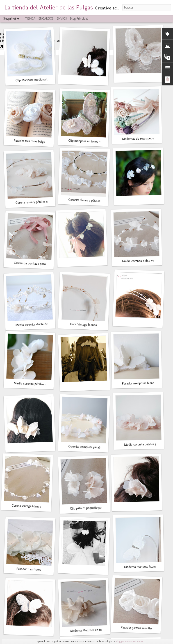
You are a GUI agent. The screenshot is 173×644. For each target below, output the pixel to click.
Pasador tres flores (29, 569)
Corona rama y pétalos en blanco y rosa (41, 202)
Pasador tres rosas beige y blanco (35, 141)
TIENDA (30, 19)
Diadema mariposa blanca (141, 567)
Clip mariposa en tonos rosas (87, 141)
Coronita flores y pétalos (84, 200)
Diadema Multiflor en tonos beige (92, 630)
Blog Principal (79, 19)
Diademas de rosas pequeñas (141, 139)
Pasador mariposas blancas (140, 383)
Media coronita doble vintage (141, 261)
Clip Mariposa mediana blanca (35, 80)
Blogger (120, 641)
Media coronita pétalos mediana (35, 384)
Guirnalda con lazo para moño (34, 264)
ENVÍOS (62, 19)
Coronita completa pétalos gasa (89, 447)
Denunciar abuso (134, 641)
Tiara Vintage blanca (83, 325)
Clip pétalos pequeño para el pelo (92, 508)
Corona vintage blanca (26, 506)
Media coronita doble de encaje (36, 324)
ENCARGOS (46, 19)
